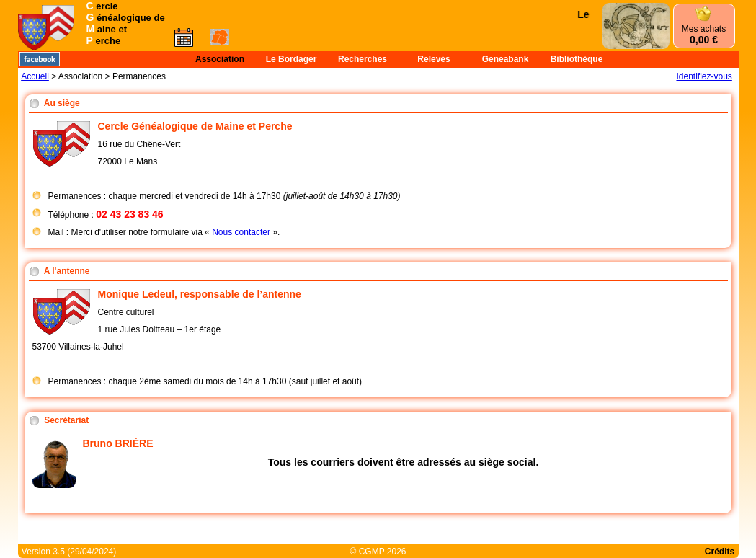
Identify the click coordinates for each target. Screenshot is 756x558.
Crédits (720, 552)
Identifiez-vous (704, 76)
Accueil (35, 76)
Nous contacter (241, 232)
